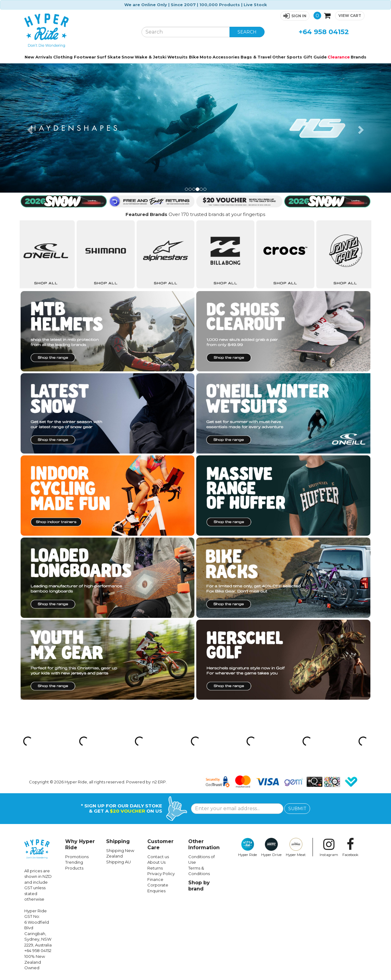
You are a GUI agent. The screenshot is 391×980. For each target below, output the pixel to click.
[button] (295, 16)
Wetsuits (178, 57)
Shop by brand (199, 886)
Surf (102, 57)
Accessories (226, 57)
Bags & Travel (256, 57)
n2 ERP (159, 782)
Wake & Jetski (151, 57)
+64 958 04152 (324, 32)
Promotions (77, 857)
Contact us (158, 857)
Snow (128, 57)
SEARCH (247, 32)
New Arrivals (38, 57)
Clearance (339, 57)
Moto (206, 57)
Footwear (85, 57)
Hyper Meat (296, 847)
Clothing (63, 57)
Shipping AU (118, 862)
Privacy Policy (161, 874)
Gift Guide (315, 57)
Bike (194, 57)
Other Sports (287, 57)
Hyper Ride (247, 847)
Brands (359, 57)
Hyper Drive (271, 847)
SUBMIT (297, 809)
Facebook (350, 847)
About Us (156, 862)
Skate (114, 57)
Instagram (329, 847)
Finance (155, 879)
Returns (155, 868)
